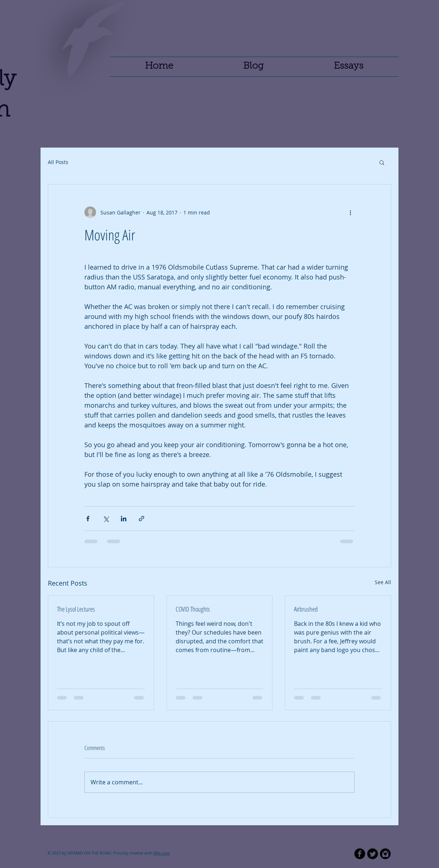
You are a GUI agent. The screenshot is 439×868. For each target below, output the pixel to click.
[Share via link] (142, 519)
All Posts (58, 162)
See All (383, 582)
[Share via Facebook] (88, 519)
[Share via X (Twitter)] (106, 519)
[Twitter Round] (373, 854)
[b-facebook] (360, 854)
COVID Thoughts (193, 609)
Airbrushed (306, 609)
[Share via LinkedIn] (124, 519)
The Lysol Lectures (76, 609)
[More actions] (350, 212)
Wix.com (162, 853)
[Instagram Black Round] (385, 854)
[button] (382, 162)
